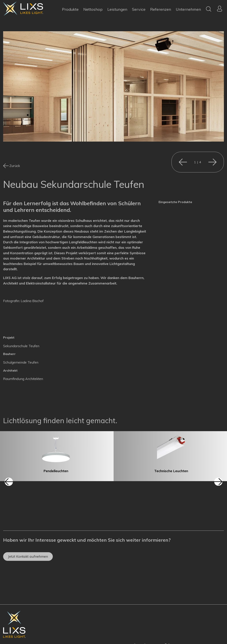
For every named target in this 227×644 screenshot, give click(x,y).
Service (139, 9)
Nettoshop (93, 9)
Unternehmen (188, 9)
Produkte (70, 9)
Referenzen (161, 9)
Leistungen (117, 9)
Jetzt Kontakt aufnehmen (28, 556)
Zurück (15, 166)
